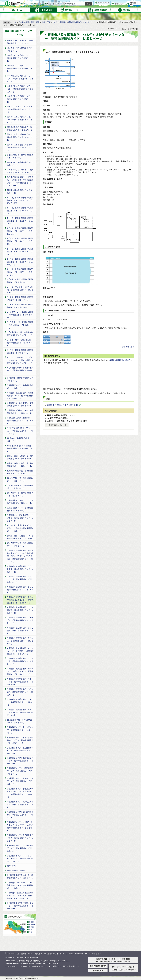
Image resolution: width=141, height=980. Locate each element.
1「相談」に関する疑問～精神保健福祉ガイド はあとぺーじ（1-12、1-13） (20, 231)
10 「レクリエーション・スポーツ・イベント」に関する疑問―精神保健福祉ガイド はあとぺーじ (20, 360)
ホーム (14, 22)
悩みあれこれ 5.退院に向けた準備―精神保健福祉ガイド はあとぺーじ (20, 147)
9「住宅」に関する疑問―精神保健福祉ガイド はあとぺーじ (20, 351)
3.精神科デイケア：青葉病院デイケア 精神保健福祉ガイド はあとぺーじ (20, 804)
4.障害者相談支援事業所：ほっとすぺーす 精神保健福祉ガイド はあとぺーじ (20, 579)
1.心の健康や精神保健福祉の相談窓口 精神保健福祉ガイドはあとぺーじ (20, 370)
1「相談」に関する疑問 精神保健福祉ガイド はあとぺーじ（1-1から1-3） (20, 262)
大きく (106, 6)
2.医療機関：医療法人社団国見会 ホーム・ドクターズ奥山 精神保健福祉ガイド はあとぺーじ (20, 895)
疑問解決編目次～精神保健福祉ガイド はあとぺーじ (20, 156)
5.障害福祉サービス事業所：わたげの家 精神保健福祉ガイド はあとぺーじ (20, 518)
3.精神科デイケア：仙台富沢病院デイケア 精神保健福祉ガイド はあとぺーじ (20, 848)
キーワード (78, 10)
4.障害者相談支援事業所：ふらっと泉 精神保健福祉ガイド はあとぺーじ (20, 692)
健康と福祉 (35, 22)
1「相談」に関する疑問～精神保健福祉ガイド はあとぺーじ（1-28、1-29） (20, 251)
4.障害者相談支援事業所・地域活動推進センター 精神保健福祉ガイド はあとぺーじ (20, 395)
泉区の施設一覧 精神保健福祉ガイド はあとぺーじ (20, 494)
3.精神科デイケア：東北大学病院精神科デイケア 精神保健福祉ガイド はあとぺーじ (20, 740)
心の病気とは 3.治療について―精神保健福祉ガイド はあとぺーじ (20, 99)
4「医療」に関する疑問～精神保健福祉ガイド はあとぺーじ (20, 298)
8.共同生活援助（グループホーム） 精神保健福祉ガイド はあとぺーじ (20, 431)
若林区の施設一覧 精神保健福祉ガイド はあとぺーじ (20, 479)
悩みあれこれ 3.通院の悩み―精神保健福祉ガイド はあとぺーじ (20, 128)
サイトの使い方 (13, 953)
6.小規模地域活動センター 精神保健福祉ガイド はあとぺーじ (20, 412)
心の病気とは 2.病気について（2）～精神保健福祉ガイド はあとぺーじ (20, 78)
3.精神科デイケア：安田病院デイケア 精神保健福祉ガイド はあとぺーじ (20, 815)
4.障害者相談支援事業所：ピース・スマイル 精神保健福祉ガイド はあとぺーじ (20, 712)
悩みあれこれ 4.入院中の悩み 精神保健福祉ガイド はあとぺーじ (20, 137)
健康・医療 (46, 22)
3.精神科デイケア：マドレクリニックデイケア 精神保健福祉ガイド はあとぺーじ (20, 858)
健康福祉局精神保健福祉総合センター (60, 415)
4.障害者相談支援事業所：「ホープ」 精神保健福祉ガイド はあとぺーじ (20, 620)
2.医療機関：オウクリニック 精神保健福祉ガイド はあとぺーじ (20, 876)
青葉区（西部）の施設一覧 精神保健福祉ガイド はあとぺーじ (20, 464)
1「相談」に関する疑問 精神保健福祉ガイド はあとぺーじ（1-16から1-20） (20, 200)
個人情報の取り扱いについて (56, 953)
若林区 (31, 927)
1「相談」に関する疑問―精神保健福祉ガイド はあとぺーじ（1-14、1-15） (20, 241)
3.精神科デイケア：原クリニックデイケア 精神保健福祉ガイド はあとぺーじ (20, 781)
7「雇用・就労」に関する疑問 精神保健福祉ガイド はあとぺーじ (20, 342)
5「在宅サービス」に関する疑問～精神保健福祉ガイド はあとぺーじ (20, 314)
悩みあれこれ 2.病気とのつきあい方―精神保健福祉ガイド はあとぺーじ (20, 119)
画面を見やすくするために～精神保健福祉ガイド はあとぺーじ (20, 42)
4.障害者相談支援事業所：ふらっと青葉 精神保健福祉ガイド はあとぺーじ (20, 569)
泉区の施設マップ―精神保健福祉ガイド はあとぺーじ (20, 544)
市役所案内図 (98, 970)
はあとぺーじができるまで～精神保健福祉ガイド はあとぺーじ (20, 171)
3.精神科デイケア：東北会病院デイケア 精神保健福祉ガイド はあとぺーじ (20, 761)
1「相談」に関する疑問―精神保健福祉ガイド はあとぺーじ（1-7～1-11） (20, 272)
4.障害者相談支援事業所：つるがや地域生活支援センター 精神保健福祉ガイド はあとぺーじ (20, 600)
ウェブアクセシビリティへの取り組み (84, 953)
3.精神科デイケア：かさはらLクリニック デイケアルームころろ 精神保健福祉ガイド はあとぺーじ (21, 826)
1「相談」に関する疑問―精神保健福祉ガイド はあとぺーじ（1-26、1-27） (20, 210)
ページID (88, 10)
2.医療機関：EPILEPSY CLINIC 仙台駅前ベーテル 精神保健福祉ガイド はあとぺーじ (21, 885)
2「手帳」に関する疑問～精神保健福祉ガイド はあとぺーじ (20, 281)
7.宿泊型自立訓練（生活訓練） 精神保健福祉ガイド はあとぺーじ (20, 420)
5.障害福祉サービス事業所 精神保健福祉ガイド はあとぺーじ (20, 404)
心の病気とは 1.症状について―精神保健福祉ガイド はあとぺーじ (20, 58)
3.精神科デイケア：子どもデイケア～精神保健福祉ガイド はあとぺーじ (20, 730)
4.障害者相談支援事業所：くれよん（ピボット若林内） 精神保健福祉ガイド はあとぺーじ (20, 651)
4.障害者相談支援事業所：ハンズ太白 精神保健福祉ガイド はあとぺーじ (20, 661)
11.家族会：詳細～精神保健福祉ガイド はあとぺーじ (20, 721)
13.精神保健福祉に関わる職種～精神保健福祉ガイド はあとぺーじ (20, 448)
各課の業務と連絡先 (98, 966)
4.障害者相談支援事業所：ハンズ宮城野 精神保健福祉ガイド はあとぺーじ (20, 610)
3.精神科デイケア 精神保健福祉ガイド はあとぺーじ (20, 387)
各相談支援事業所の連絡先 (120, 360)
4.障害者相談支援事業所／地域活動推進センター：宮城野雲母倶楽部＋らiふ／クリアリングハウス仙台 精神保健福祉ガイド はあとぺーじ (20, 556)
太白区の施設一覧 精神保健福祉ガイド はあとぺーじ (20, 487)
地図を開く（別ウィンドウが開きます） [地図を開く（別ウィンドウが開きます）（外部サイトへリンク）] (63, 405)
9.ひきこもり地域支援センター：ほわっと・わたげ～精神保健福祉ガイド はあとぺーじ (20, 528)
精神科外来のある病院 (16, 870)
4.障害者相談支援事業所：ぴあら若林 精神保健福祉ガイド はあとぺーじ (20, 630)
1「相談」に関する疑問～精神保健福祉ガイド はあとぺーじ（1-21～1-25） (20, 221)
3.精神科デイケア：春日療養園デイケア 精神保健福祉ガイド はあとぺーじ (20, 838)
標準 (110, 3)
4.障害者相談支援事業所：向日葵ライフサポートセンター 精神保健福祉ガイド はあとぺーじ (20, 671)
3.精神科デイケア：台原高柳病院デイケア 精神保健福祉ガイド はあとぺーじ (20, 771)
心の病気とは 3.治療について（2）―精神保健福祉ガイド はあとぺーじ (20, 89)
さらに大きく (115, 6)
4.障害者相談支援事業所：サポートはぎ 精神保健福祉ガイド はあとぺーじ (20, 682)
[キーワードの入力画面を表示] (74, 10)
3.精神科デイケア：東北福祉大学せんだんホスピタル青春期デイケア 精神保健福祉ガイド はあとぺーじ (20, 793)
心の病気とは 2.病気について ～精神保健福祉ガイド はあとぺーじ (20, 68)
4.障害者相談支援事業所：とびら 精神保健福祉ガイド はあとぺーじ (21, 589)
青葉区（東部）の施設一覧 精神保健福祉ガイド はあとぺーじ (20, 457)
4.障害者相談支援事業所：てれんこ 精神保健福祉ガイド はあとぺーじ (20, 641)
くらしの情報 (24, 22)
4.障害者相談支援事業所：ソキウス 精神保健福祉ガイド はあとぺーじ (20, 702)
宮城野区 (32, 924)
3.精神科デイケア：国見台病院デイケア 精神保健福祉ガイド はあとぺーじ (20, 750)
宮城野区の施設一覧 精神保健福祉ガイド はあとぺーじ (20, 472)
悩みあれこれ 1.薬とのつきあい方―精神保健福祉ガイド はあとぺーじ (20, 109)
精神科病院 (11, 866)
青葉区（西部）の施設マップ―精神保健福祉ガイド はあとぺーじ (20, 537)
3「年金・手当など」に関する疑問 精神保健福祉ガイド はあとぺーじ (20, 290)
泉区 (30, 932)
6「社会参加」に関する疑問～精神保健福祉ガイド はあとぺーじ (20, 334)
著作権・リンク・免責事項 (32, 953)
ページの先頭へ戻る (126, 347)
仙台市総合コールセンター (107, 959)
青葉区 (31, 922)
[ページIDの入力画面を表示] (85, 10)
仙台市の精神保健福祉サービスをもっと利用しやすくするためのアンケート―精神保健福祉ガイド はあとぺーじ (20, 181)
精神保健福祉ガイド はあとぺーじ (82, 22)
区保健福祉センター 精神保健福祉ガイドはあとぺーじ (20, 509)
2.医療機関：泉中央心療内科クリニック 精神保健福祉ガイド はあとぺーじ (20, 906)
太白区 (31, 929)
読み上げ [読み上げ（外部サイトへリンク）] (91, 3)
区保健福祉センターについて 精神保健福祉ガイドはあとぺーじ (20, 502)
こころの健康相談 (59, 22)
